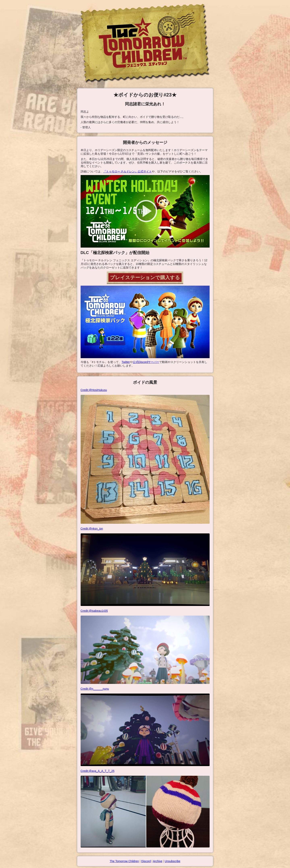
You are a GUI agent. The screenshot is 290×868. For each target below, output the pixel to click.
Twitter (126, 362)
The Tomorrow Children (124, 861)
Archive (158, 861)
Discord (146, 861)
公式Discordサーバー (146, 362)
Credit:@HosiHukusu (145, 456)
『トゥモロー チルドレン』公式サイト (128, 171)
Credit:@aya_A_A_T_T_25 (145, 808)
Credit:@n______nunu (145, 727)
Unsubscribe (173, 861)
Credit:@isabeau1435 (145, 647)
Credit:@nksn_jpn (145, 566)
